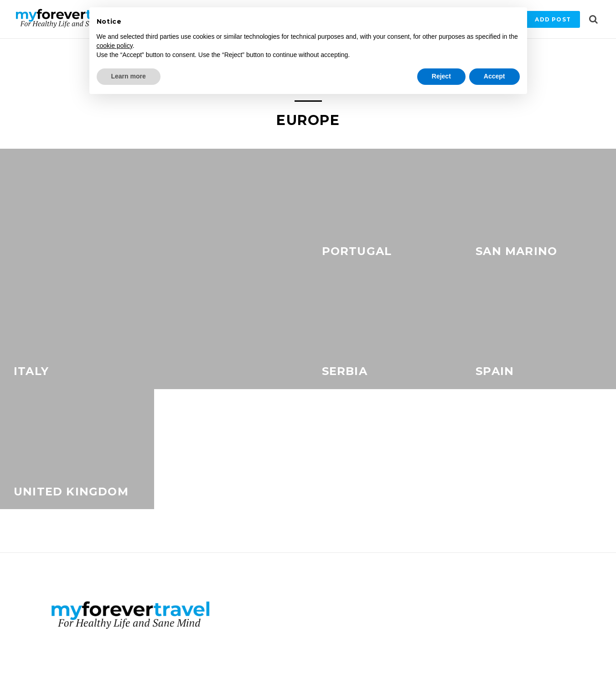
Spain (495, 371)
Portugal (357, 251)
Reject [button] (441, 76)
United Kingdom (71, 492)
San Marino (516, 251)
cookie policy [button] (115, 46)
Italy (31, 371)
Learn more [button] (129, 76)
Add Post (553, 19)
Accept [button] (494, 76)
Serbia (345, 371)
